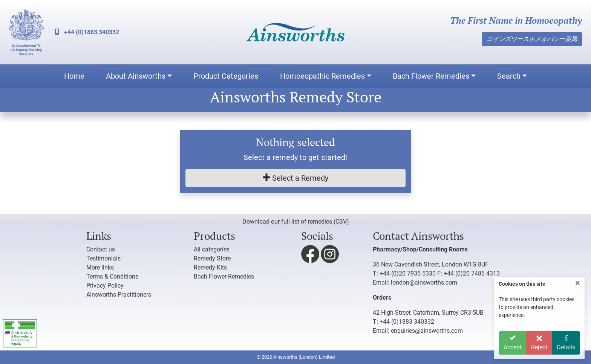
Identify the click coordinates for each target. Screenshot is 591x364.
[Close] (578, 283)
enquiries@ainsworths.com (427, 331)
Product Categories (226, 76)
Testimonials (103, 258)
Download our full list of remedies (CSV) (296, 222)
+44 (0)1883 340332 (87, 32)
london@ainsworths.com (424, 283)
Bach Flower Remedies (431, 76)
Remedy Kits (210, 267)
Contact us (101, 249)
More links (100, 267)
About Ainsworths (136, 76)
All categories (212, 249)
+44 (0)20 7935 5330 (408, 273)
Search (509, 76)
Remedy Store (212, 258)
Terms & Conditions (112, 276)
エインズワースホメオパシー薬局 (532, 39)
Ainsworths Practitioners (119, 295)
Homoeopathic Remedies (322, 76)
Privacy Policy (105, 286)
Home (74, 76)
